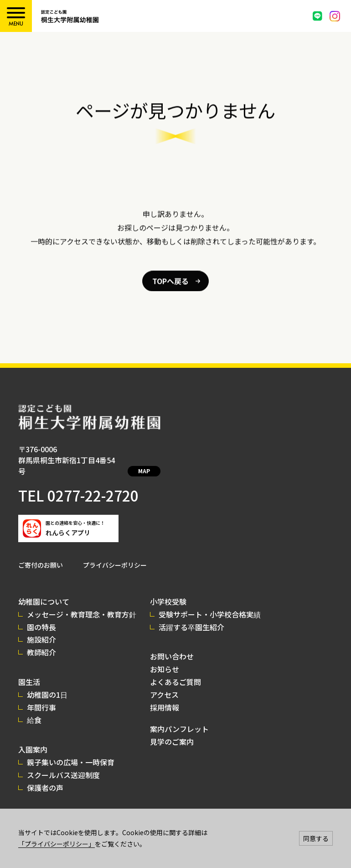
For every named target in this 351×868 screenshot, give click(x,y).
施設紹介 (41, 628)
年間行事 (41, 696)
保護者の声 (45, 777)
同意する (316, 838)
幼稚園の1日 (47, 684)
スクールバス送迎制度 (63, 764)
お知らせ (165, 658)
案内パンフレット (179, 718)
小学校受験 (168, 591)
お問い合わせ (172, 645)
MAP (140, 461)
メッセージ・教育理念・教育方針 (82, 603)
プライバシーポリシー (115, 554)
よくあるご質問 (175, 671)
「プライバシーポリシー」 (57, 844)
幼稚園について (44, 591)
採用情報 (165, 696)
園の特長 (41, 616)
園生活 (29, 671)
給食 (34, 709)
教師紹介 (41, 641)
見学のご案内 (172, 731)
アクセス (164, 684)
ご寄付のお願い (41, 554)
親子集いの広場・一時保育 (71, 751)
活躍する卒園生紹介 (191, 616)
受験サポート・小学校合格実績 (210, 603)
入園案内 (33, 738)
